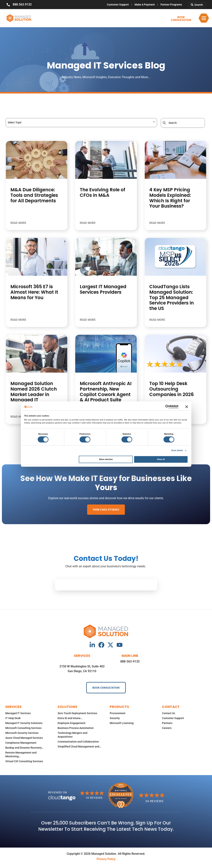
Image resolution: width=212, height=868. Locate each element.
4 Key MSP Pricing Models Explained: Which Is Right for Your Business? (170, 198)
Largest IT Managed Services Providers (103, 289)
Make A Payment (145, 5)
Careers (167, 728)
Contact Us (169, 713)
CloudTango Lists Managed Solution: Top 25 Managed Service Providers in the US (172, 297)
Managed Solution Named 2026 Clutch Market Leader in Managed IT (34, 392)
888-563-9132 (130, 661)
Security (115, 718)
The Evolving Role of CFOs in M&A (102, 192)
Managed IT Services (18, 713)
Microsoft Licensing (122, 723)
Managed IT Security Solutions (24, 723)
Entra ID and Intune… (70, 718)
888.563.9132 (22, 4)
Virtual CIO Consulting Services (24, 761)
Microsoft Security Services (22, 733)
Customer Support (118, 5)
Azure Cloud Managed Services (24, 738)
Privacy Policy (106, 859)
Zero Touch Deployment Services (77, 713)
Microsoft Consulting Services (23, 728)
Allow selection (106, 459)
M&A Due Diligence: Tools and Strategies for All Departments (34, 195)
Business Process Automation (76, 728)
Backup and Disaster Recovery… (24, 748)
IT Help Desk (13, 718)
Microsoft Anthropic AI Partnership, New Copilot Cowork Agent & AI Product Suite (106, 392)
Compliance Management (21, 743)
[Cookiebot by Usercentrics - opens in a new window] (162, 407)
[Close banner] (187, 407)
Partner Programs (171, 5)
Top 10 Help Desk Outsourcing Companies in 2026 (172, 389)
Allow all (161, 459)
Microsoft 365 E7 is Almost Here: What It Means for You (34, 292)
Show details (177, 450)
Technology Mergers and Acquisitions (72, 735)
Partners (167, 723)
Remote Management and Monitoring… (21, 754)
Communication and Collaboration (78, 742)
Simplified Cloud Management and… (79, 747)
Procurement (118, 713)
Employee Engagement (72, 723)
